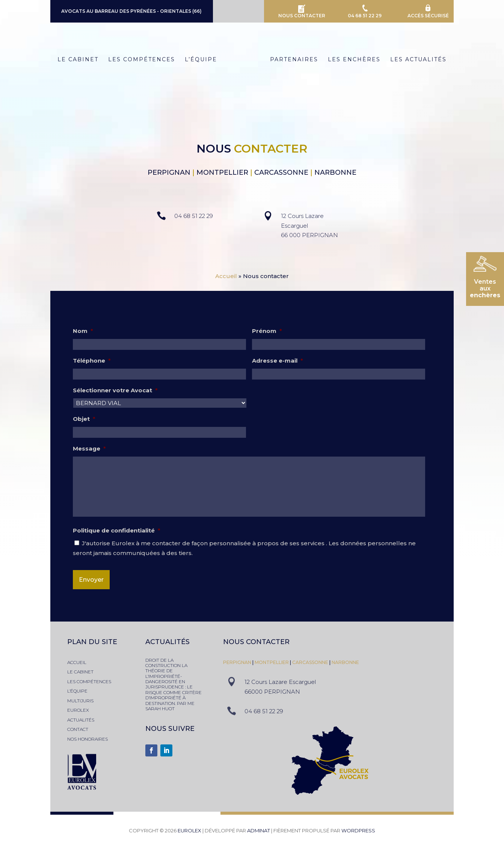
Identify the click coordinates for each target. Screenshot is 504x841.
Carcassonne (310, 662)
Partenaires (297, 60)
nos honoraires (88, 739)
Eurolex (189, 830)
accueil (77, 662)
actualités (81, 720)
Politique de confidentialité (117, 530)
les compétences (89, 681)
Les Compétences (139, 60)
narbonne (345, 662)
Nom (83, 331)
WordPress (358, 830)
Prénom (267, 331)
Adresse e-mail (278, 361)
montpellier (272, 662)
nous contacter (256, 642)
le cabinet (80, 672)
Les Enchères (357, 60)
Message (89, 448)
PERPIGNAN (237, 662)
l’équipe (77, 691)
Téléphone (92, 361)
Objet (84, 419)
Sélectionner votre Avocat (115, 390)
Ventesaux (485, 288)
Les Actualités (421, 60)
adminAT (259, 830)
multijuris (80, 701)
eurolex (78, 710)
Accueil (226, 276)
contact (78, 729)
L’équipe (198, 60)
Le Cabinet (75, 60)
